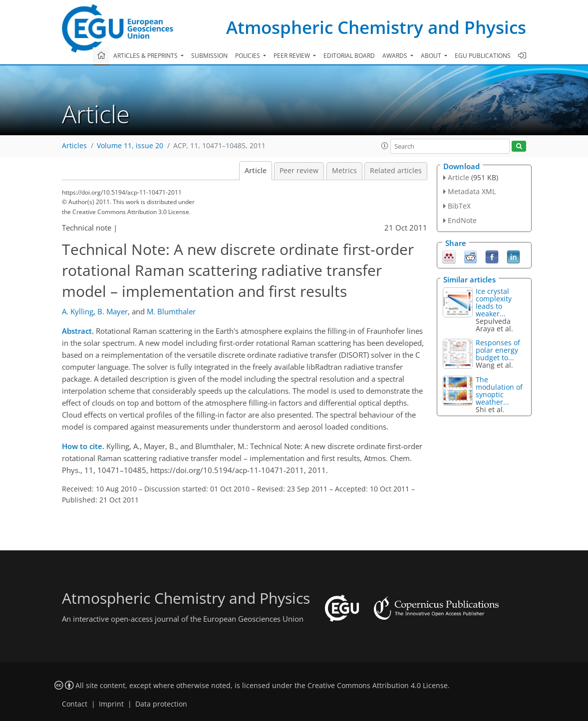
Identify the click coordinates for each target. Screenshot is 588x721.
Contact (75, 704)
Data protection (161, 704)
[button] (385, 146)
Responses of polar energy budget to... (498, 350)
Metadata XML (472, 191)
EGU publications (483, 56)
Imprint (111, 704)
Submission (209, 56)
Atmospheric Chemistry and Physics (376, 27)
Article (256, 171)
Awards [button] (396, 56)
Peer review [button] (293, 56)
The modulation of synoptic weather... (499, 391)
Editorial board (349, 56)
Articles (74, 146)
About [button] (432, 56)
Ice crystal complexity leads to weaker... (494, 302)
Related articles (396, 171)
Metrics (344, 171)
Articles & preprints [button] (146, 56)
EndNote (462, 220)
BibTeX (459, 206)
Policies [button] (248, 56)
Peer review (299, 171)
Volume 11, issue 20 (130, 146)
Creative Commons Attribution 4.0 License (378, 686)
